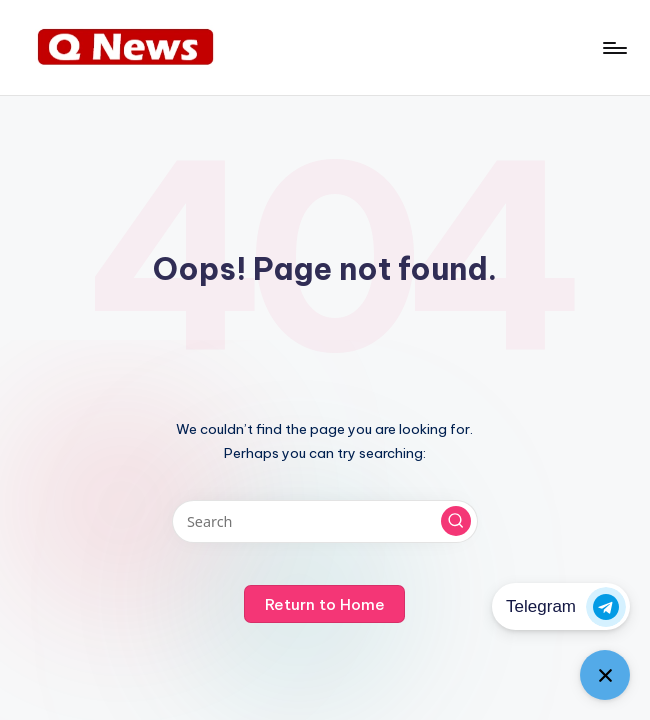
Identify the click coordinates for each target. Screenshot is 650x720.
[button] (456, 521)
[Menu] (613, 48)
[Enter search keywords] (324, 521)
